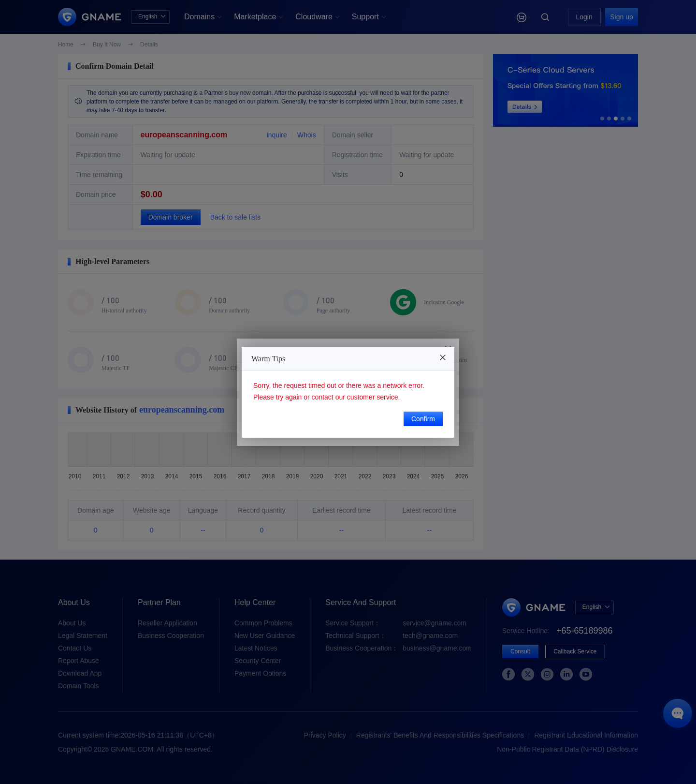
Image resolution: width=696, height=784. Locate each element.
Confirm (423, 419)
